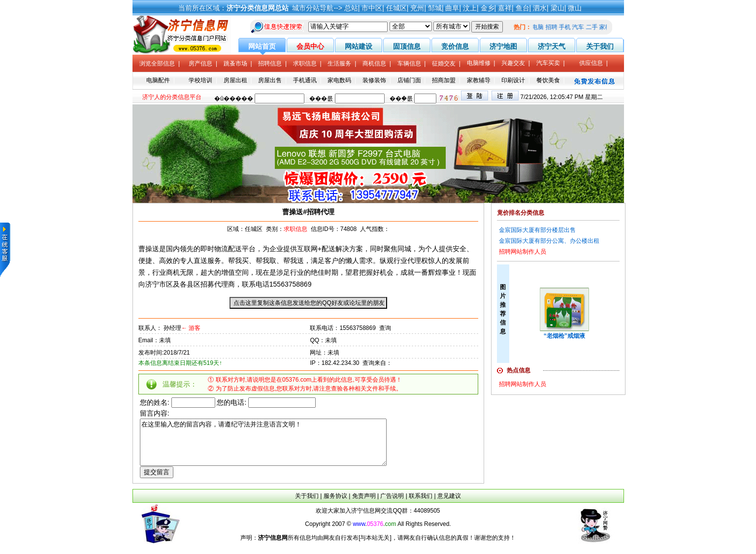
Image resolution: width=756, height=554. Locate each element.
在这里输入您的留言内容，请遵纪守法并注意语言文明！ (278, 447)
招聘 (554, 27)
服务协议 (335, 505)
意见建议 (449, 505)
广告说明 (392, 505)
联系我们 (421, 505)
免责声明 (364, 505)
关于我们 (307, 505)
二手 (594, 27)
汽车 (581, 27)
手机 (567, 27)
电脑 (540, 27)
